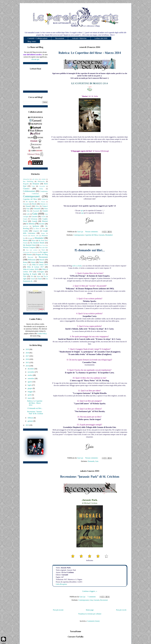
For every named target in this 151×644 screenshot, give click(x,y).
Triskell (33, 279)
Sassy (41, 262)
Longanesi (36, 231)
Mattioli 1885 (35, 236)
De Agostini (30, 202)
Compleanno (44, 191)
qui (82, 210)
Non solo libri (43, 248)
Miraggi (30, 238)
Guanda (35, 221)
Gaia (97, 461)
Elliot (37, 206)
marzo (30, 398)
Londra (25, 231)
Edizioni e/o (44, 204)
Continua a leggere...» (90, 591)
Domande (91, 461)
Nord (43, 250)
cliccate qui (35, 59)
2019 (28, 349)
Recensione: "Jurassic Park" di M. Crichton (90, 477)
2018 (28, 353)
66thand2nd (26, 179)
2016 (28, 359)
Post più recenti (58, 610)
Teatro (39, 276)
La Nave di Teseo (39, 228)
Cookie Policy (42, 334)
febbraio (31, 418)
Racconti (30, 257)
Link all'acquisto (61, 584)
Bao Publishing (28, 181)
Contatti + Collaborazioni (37, 38)
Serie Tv (26, 265)
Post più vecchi (121, 610)
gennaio (31, 421)
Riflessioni (32, 260)
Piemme (29, 255)
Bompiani (36, 184)
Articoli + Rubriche (79, 38)
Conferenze (35, 194)
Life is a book (77, 266)
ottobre (30, 375)
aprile (30, 395)
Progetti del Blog (42, 255)
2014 (28, 366)
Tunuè (40, 279)
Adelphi (43, 179)
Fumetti (45, 211)
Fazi (28, 209)
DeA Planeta (41, 202)
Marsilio (25, 236)
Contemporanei (79, 235)
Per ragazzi (44, 252)
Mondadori (109, 235)
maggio (30, 392)
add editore (35, 179)
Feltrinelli (37, 209)
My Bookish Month (37, 243)
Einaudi (28, 206)
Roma (25, 262)
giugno (30, 388)
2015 (28, 362)
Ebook (34, 204)
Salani (33, 262)
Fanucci (45, 206)
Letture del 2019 (101, 38)
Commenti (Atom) (93, 621)
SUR (43, 274)
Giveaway (34, 219)
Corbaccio (45, 199)
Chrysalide (42, 186)
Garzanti (102, 235)
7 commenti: (92, 597)
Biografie (26, 184)
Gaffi (28, 214)
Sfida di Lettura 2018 (31, 269)
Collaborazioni (29, 191)
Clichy (41, 189)
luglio (30, 385)
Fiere (46, 209)
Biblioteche (41, 181)
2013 (28, 425)
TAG (25, 276)
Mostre (25, 240)
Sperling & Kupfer (30, 274)
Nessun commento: (92, 232)
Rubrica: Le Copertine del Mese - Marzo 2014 (90, 53)
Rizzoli (42, 260)
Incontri (42, 224)
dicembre (31, 369)
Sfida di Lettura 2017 (35, 267)
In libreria (30, 224)
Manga (43, 233)
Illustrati (45, 221)
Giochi (43, 217)
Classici (26, 189)
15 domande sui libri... (90, 250)
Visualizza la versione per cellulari (90, 614)
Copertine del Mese (91, 235)
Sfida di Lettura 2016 (40, 265)
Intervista (26, 226)
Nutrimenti (35, 252)
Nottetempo (26, 252)
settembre (31, 378)
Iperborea (36, 226)
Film (28, 211)
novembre (31, 372)
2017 (28, 356)
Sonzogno (40, 272)
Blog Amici (32, 41)
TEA (32, 276)
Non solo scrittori (32, 250)
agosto (30, 382)
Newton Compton (29, 247)
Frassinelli (36, 211)
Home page (90, 610)
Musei (34, 240)
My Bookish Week (29, 245)
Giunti (25, 219)
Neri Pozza (43, 245)
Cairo (33, 186)
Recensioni (60, 38)
